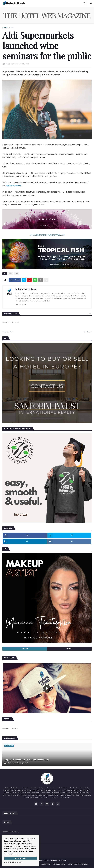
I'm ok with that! (21, 859)
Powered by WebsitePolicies (13, 862)
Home (5, 27)
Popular (25, 649)
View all (89, 314)
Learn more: (13, 854)
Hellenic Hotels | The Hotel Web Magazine (53, 861)
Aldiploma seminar (14, 186)
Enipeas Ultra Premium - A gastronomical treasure (27, 760)
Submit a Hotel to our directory (78, 864)
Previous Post (8, 332)
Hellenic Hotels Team (26, 289)
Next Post (87, 332)
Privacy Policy (46, 864)
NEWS (11, 27)
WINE (16, 274)
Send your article (59, 864)
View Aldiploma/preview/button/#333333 (47, 235)
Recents (69, 649)
